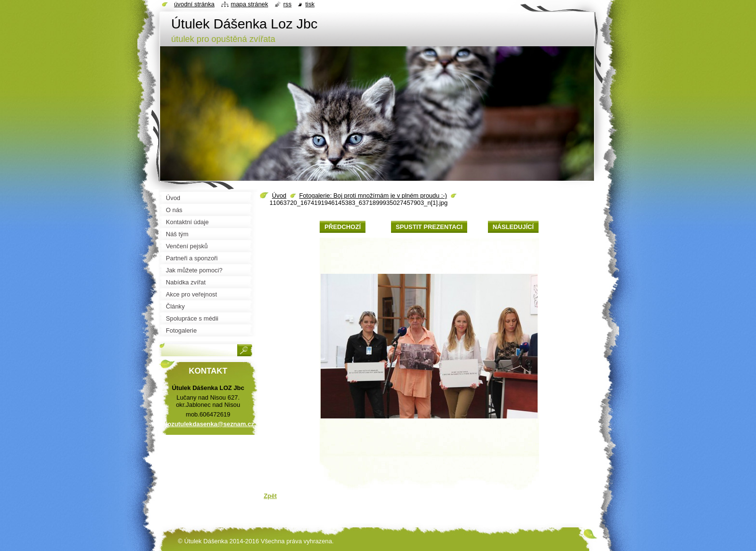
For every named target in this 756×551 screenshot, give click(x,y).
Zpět (270, 496)
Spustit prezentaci (429, 227)
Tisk (310, 4)
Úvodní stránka (194, 4)
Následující (513, 227)
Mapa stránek (250, 4)
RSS (288, 4)
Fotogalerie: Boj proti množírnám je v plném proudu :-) (373, 195)
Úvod (279, 195)
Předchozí (343, 227)
